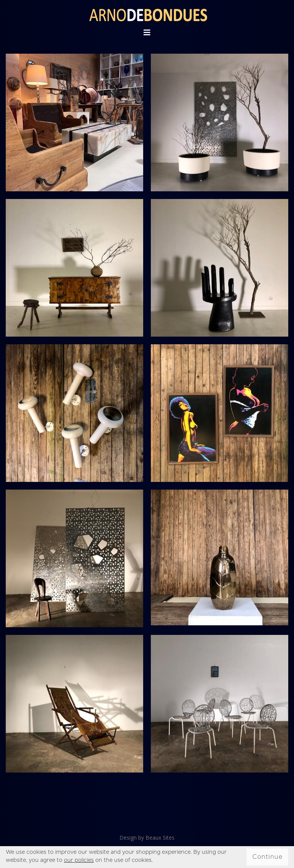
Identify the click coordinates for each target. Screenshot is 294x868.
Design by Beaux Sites (147, 838)
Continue (267, 857)
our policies (79, 860)
